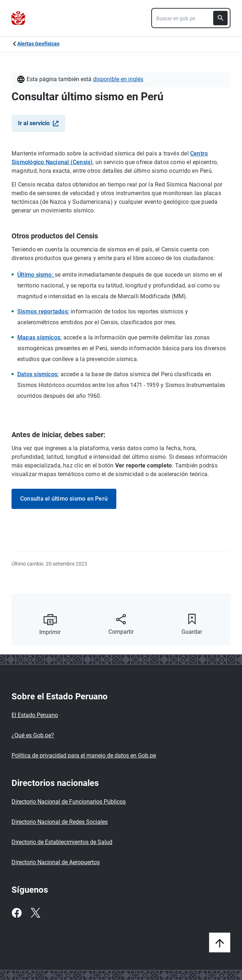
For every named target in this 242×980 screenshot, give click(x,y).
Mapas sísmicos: (39, 337)
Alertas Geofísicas (38, 44)
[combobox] (191, 18)
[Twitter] (35, 913)
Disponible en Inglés (118, 79)
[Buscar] (220, 18)
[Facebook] (17, 913)
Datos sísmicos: (38, 374)
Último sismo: (36, 275)
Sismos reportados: (43, 311)
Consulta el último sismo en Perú (64, 499)
